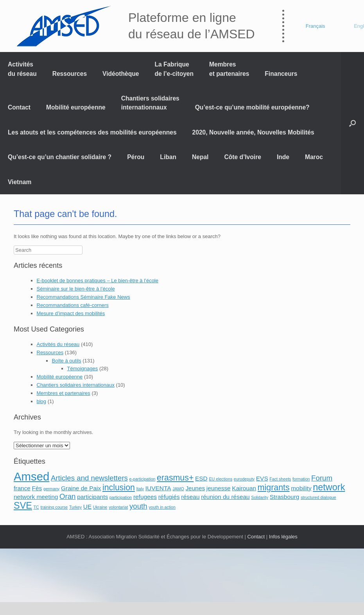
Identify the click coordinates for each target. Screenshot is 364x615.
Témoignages (83, 368)
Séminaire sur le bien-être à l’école (76, 289)
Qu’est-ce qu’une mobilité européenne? (252, 107)
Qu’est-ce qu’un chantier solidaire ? (60, 157)
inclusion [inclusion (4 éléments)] (119, 488)
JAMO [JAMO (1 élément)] (178, 489)
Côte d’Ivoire (242, 157)
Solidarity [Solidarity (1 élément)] (260, 497)
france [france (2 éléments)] (22, 488)
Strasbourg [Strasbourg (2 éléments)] (285, 497)
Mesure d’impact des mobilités (71, 313)
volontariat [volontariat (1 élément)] (118, 507)
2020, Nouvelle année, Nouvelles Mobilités (253, 132)
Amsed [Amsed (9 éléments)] (31, 476)
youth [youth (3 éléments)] (138, 506)
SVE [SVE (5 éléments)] (23, 506)
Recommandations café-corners (73, 305)
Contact (19, 107)
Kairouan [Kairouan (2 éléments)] (244, 488)
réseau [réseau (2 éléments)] (190, 497)
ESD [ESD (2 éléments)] (201, 478)
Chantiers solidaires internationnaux (150, 103)
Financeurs (281, 74)
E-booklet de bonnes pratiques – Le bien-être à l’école (98, 281)
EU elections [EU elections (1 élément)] (221, 479)
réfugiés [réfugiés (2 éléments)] (169, 497)
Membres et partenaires (229, 69)
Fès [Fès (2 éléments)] (37, 488)
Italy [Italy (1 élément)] (140, 489)
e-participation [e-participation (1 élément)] (143, 479)
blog (42, 401)
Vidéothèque (121, 74)
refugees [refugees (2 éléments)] (145, 497)
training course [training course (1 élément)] (54, 507)
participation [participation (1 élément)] (121, 497)
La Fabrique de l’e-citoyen (174, 69)
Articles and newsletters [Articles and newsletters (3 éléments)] (89, 478)
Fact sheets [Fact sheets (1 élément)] (280, 479)
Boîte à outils (67, 361)
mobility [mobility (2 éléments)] (301, 488)
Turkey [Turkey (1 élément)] (75, 507)
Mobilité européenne (76, 107)
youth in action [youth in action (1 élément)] (162, 507)
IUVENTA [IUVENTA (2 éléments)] (158, 488)
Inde (283, 157)
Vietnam (20, 182)
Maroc (314, 157)
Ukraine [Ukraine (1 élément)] (100, 507)
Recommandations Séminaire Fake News (83, 297)
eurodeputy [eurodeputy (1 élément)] (244, 479)
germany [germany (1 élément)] (51, 489)
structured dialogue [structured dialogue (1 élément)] (318, 497)
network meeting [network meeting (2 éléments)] (36, 497)
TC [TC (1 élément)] (36, 507)
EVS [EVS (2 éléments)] (262, 478)
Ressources (70, 74)
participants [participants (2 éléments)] (92, 497)
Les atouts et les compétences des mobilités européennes (92, 132)
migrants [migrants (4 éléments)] (274, 488)
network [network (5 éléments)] (329, 487)
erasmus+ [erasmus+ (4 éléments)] (175, 478)
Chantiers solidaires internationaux (76, 385)
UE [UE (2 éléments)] (87, 507)
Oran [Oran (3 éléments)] (67, 496)
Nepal (200, 157)
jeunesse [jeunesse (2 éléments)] (219, 488)
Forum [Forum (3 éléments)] (322, 478)
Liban (168, 157)
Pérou (136, 157)
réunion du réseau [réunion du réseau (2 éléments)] (225, 497)
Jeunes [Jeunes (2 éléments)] (195, 488)
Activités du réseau (22, 69)
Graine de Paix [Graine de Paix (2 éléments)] (81, 488)
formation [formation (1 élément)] (301, 479)
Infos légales (283, 537)
